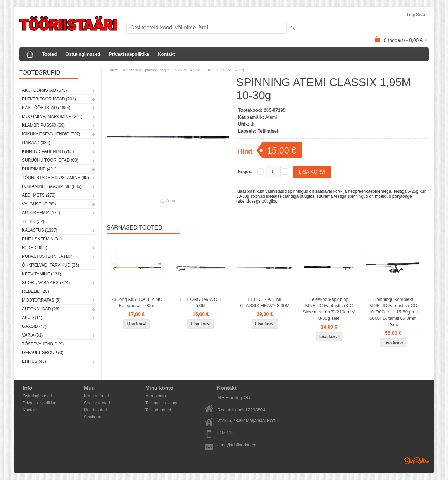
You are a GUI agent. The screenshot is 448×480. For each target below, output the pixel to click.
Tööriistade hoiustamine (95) (55, 178)
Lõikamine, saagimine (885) (52, 186)
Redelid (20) (36, 291)
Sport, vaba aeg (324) (46, 283)
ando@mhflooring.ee (237, 445)
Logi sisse (417, 15)
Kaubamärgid (96, 396)
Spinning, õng (154, 70)
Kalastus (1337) (40, 230)
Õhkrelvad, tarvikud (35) (51, 265)
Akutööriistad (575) (44, 90)
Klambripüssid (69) (43, 125)
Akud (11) (32, 318)
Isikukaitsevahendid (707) (51, 134)
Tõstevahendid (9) (43, 344)
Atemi (271, 117)
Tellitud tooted (158, 410)
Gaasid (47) (34, 326)
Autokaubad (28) (41, 309)
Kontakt (166, 54)
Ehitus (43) (34, 361)
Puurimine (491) (39, 169)
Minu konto (156, 396)
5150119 (226, 433)
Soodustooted (97, 403)
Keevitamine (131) (41, 274)
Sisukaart (93, 417)
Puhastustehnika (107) (48, 256)
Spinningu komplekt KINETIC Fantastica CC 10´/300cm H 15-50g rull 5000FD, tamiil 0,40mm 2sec (393, 312)
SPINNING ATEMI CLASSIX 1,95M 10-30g (207, 70)
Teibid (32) (33, 221)
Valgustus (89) (39, 204)
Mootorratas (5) (41, 300)
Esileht (113, 70)
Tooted (49, 54)
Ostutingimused (83, 54)
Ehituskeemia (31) (42, 239)
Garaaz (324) (36, 143)
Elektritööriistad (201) (49, 99)
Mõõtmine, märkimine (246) (52, 117)
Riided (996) (35, 248)
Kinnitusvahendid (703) (48, 151)
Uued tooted (95, 410)
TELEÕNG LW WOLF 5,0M (201, 302)
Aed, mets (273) (39, 195)
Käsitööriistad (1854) (46, 108)
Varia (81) (32, 335)
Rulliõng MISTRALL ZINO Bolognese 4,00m (136, 302)
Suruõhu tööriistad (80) (50, 160)
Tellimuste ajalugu (162, 403)
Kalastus (130, 70)
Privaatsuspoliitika (129, 54)
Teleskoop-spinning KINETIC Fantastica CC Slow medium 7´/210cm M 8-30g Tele (329, 309)
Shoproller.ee (416, 461)
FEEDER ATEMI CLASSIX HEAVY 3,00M (265, 302)
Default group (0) (43, 353)
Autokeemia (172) (41, 213)
